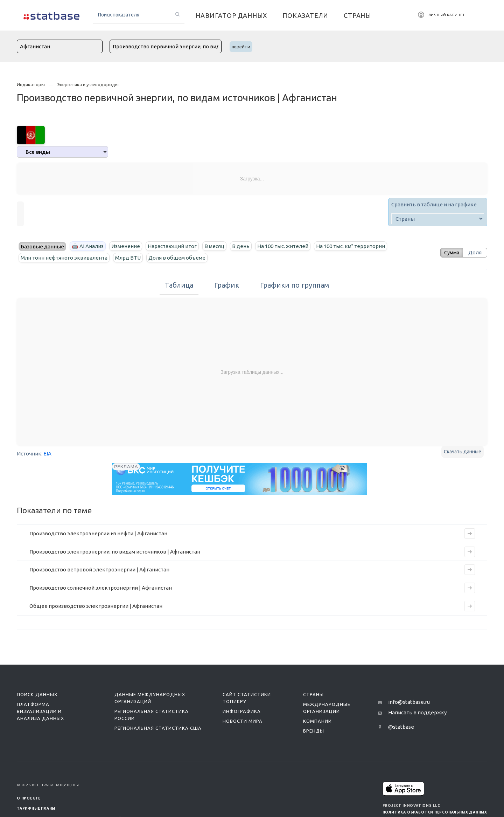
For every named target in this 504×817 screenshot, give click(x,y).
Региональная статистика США (158, 728)
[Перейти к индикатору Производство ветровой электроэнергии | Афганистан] (470, 570)
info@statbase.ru (409, 702)
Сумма (450, 252)
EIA (47, 454)
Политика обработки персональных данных (435, 812)
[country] (438, 219)
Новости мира (243, 721)
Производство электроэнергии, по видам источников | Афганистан (115, 552)
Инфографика (242, 711)
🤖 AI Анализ (88, 246)
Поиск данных (37, 694)
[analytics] (62, 152)
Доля (475, 252)
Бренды (314, 731)
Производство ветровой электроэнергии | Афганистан (99, 569)
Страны (313, 694)
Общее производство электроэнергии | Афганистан (96, 606)
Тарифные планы (36, 808)
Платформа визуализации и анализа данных (40, 711)
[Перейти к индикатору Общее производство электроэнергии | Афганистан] (470, 606)
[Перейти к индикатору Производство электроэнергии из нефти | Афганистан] (470, 534)
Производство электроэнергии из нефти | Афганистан (98, 533)
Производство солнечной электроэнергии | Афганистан (101, 588)
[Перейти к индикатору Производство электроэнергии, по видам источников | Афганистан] (470, 552)
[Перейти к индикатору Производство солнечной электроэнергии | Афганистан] (470, 588)
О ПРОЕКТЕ (29, 798)
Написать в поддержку (417, 712)
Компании (317, 721)
